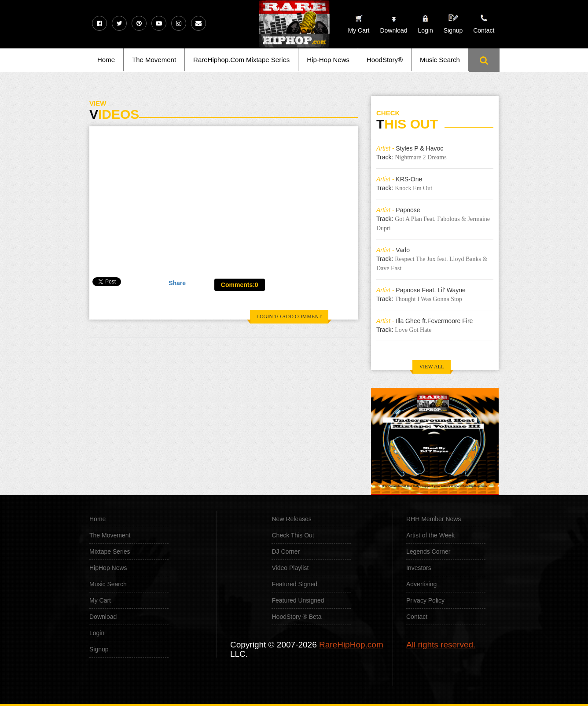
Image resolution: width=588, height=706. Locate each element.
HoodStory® (385, 60)
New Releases (291, 519)
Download (103, 617)
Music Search (440, 60)
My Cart (100, 600)
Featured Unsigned (298, 600)
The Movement (154, 60)
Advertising (421, 584)
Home (106, 60)
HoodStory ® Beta (296, 617)
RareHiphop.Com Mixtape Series (241, 60)
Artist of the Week (430, 535)
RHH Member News (434, 519)
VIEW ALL (432, 367)
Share (177, 283)
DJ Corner (286, 552)
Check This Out (293, 535)
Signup (453, 24)
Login (426, 30)
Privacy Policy (425, 600)
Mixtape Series (110, 552)
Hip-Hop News (328, 60)
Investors (419, 568)
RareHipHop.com (351, 645)
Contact (417, 617)
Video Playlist (290, 568)
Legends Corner (428, 552)
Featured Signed (294, 584)
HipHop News (108, 568)
